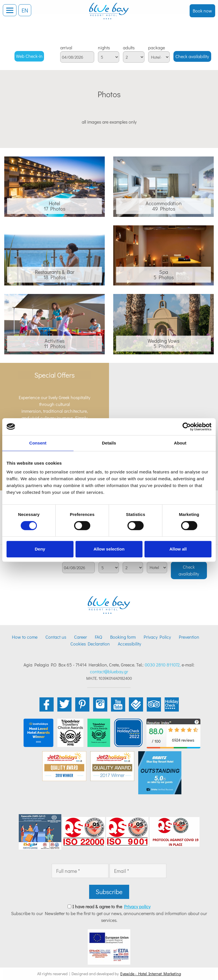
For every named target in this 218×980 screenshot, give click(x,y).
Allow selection (109, 549)
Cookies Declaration (90, 644)
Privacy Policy (157, 637)
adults (129, 48)
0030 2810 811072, (163, 665)
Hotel (54, 203)
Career (80, 637)
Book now (202, 11)
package (157, 48)
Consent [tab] (38, 443)
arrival (66, 48)
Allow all (178, 549)
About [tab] (180, 443)
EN (25, 10)
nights (104, 48)
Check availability (192, 56)
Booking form (123, 637)
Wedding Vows (163, 341)
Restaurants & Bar (55, 272)
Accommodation (164, 203)
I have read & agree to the (111, 906)
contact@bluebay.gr (109, 671)
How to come (25, 637)
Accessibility (129, 644)
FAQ (98, 637)
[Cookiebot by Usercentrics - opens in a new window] (187, 427)
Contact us (56, 637)
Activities (54, 341)
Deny (40, 549)
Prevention (189, 637)
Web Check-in (29, 56)
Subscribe (109, 892)
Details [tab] (109, 443)
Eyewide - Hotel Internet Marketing (151, 974)
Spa (164, 272)
